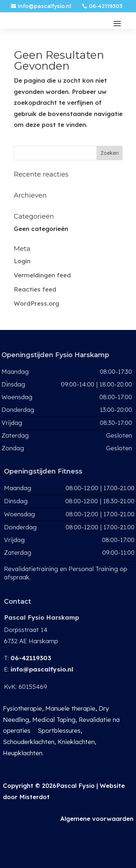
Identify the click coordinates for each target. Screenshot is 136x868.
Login (22, 261)
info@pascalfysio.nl (44, 6)
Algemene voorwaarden (97, 819)
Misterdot (34, 797)
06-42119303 (106, 6)
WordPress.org (36, 303)
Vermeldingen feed (42, 275)
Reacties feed (35, 289)
